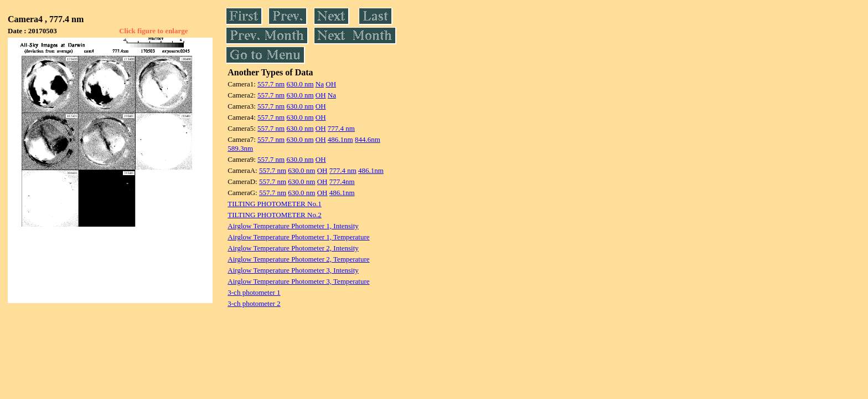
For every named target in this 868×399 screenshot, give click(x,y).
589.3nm (240, 148)
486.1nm (340, 139)
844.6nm (368, 139)
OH (331, 84)
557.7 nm (271, 84)
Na (320, 84)
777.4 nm (341, 128)
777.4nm (342, 181)
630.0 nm (300, 84)
